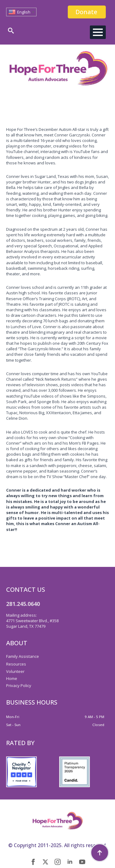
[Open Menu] (98, 32)
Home (12, 678)
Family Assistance (23, 656)
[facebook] (33, 862)
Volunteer (15, 671)
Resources (16, 664)
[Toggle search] (11, 31)
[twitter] (45, 862)
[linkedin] (70, 862)
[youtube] (82, 862)
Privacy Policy (19, 685)
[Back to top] (100, 853)
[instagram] (58, 862)
